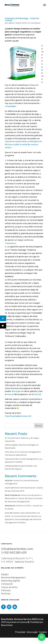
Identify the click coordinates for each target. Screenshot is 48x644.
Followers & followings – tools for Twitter (22, 19)
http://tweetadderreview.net (18, 416)
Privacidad (20, 632)
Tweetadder (10, 106)
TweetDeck (10, 243)
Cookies (43, 632)
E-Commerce (34, 23)
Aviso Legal (32, 632)
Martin (8, 488)
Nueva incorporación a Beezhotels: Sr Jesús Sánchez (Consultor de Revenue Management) (24, 498)
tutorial (38, 394)
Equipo (5, 574)
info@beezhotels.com (17, 549)
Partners (6, 590)
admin (11, 23)
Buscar (39, 426)
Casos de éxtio (9, 587)
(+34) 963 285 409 (14, 552)
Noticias (6, 594)
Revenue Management (13, 577)
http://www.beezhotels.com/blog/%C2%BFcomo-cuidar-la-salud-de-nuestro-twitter (23, 144)
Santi (7, 513)
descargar (16, 391)
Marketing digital (10, 581)
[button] (42, 637)
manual (10, 394)
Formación (7, 584)
